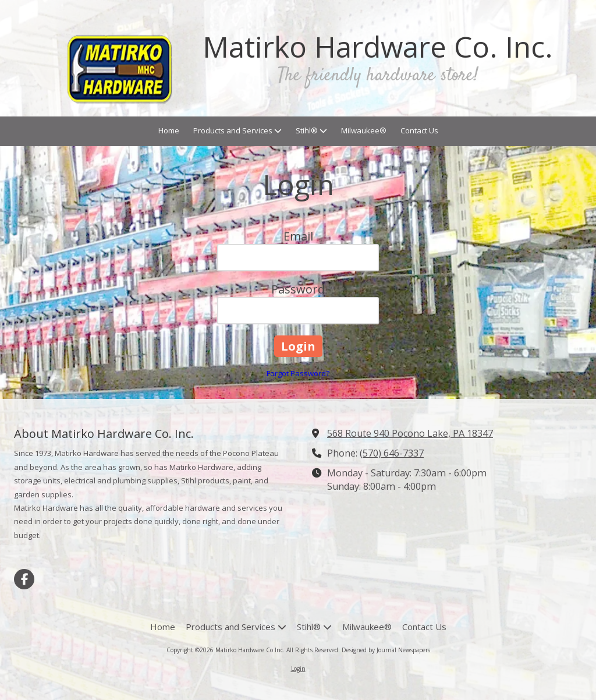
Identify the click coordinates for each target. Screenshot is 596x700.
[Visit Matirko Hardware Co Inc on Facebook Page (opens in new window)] (24, 579)
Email (298, 236)
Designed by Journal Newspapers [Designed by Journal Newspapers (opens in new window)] (386, 650)
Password (298, 289)
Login (298, 669)
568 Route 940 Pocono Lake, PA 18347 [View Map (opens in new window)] (410, 433)
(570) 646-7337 (392, 453)
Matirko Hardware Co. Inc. (378, 47)
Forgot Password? (298, 373)
